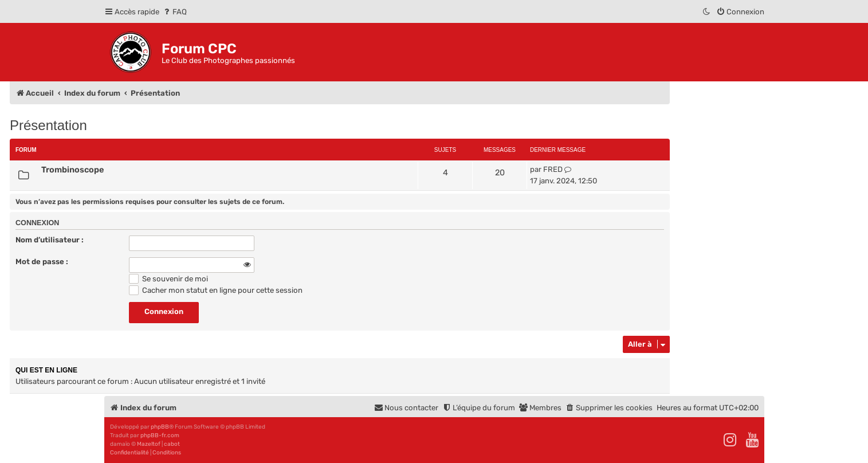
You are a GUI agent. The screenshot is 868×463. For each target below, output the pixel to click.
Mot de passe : (42, 262)
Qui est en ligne (46, 370)
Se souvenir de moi (168, 279)
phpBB (160, 427)
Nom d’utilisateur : (50, 240)
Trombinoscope (72, 170)
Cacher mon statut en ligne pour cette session (216, 290)
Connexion (37, 223)
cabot (172, 444)
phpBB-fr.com (160, 435)
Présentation (48, 125)
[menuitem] (174, 12)
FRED (553, 169)
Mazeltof (149, 444)
